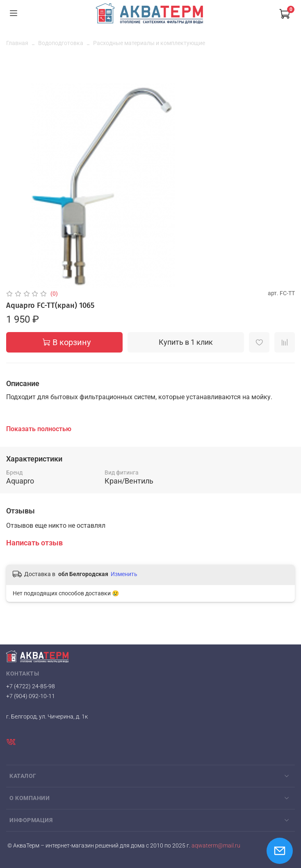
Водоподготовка (61, 43)
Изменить (124, 574)
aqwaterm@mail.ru (215, 846)
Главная (17, 43)
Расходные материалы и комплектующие (149, 43)
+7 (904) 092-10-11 (31, 696)
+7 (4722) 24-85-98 (31, 686)
